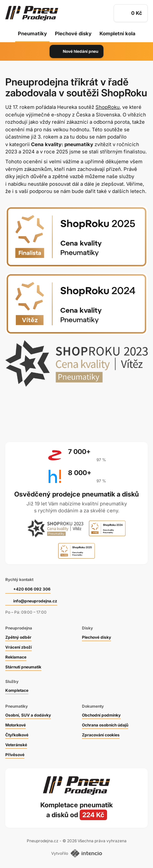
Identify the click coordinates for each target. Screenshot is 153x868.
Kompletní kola (117, 33)
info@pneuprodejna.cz (35, 601)
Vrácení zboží (19, 647)
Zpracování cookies (101, 735)
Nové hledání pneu (76, 51)
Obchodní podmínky (101, 715)
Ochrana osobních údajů (105, 725)
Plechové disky (73, 33)
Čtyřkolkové (17, 735)
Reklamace (16, 657)
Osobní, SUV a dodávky (28, 715)
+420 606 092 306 (32, 589)
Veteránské (16, 745)
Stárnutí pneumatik (23, 667)
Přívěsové (15, 755)
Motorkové (16, 725)
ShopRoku (108, 107)
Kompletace (17, 690)
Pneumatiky (32, 33)
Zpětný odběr (18, 637)
